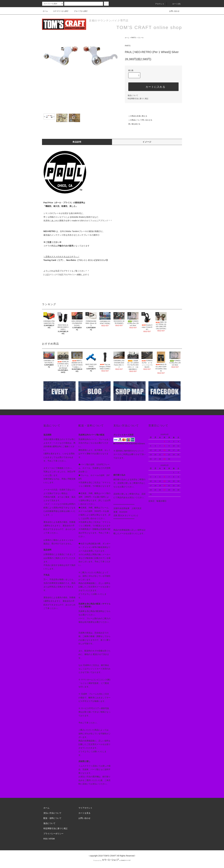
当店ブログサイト (63, 271)
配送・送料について (52, 818)
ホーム (45, 11)
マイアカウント (85, 808)
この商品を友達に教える (136, 116)
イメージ (147, 142)
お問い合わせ (173, 11)
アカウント (158, 4)
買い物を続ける (133, 124)
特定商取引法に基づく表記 (138, 99)
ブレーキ (141, 38)
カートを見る (84, 813)
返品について (133, 95)
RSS (45, 839)
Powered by (112, 860)
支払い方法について (52, 813)
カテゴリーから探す (59, 11)
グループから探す (79, 11)
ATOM (52, 839)
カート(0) (175, 4)
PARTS (133, 38)
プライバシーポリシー (53, 834)
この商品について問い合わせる (139, 120)
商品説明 (77, 142)
